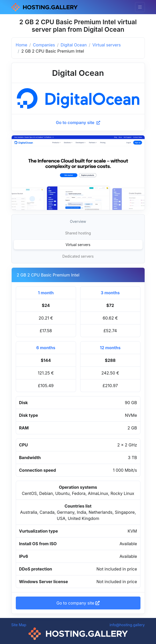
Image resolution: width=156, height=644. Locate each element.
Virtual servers (107, 45)
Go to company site (78, 123)
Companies (44, 45)
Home (22, 45)
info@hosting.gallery (127, 625)
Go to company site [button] (78, 603)
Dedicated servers (78, 256)
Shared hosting (78, 233)
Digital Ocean (74, 45)
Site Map (19, 625)
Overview (78, 221)
